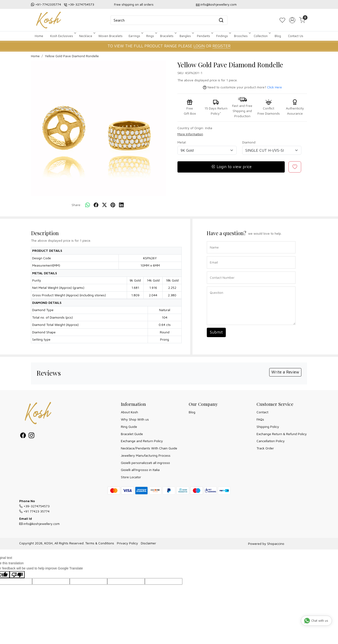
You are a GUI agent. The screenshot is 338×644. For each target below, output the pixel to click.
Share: (77, 205)
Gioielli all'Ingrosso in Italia (140, 470)
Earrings (136, 36)
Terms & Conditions (100, 543)
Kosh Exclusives (63, 36)
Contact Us (296, 36)
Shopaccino (276, 544)
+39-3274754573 (81, 4)
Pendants (205, 36)
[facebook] (96, 205)
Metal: (182, 142)
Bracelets (168, 36)
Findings (223, 36)
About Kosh (129, 412)
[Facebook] (23, 436)
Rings (151, 36)
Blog (278, 36)
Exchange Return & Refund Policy (282, 434)
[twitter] (104, 205)
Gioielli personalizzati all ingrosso (145, 463)
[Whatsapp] (88, 205)
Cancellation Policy (271, 441)
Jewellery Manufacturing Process (146, 455)
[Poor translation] (17, 575)
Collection (262, 36)
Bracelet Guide (132, 434)
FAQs (260, 419)
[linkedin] (121, 205)
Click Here (275, 87)
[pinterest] (113, 205)
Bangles (186, 36)
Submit (216, 332)
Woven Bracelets (110, 36)
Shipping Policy (268, 427)
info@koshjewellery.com (219, 4)
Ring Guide (129, 427)
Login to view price (231, 167)
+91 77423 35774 (34, 511)
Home (39, 36)
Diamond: (249, 142)
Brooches (242, 36)
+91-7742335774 (48, 4)
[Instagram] (31, 436)
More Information (190, 134)
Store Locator (131, 477)
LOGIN (199, 46)
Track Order (265, 448)
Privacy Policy (127, 543)
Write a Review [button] (285, 372)
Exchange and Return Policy (142, 441)
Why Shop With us (135, 419)
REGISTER (221, 46)
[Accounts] (292, 20)
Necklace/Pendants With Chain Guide (149, 448)
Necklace (87, 36)
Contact (262, 412)
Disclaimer (148, 543)
